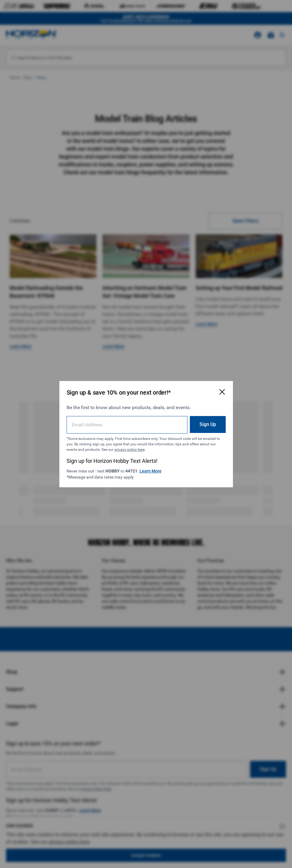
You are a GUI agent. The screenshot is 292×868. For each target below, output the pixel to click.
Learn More (151, 471)
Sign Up (208, 424)
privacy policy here (130, 450)
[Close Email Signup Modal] (222, 392)
